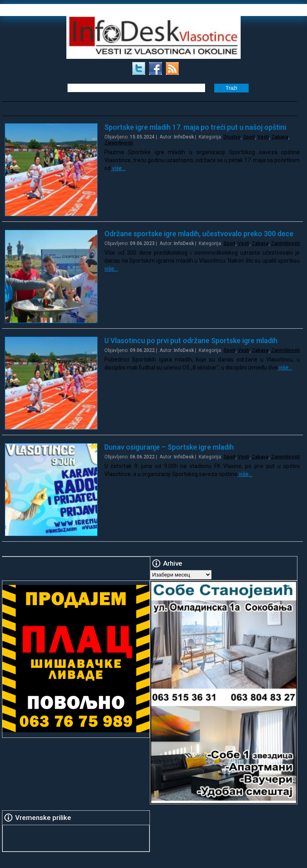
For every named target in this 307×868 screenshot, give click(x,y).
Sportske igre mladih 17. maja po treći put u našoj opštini (195, 127)
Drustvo (232, 137)
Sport (249, 137)
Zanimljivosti (119, 143)
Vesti (263, 137)
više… (118, 168)
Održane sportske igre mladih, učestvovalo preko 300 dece (199, 234)
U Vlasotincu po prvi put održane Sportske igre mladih (191, 341)
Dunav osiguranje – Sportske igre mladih (169, 447)
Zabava (280, 137)
